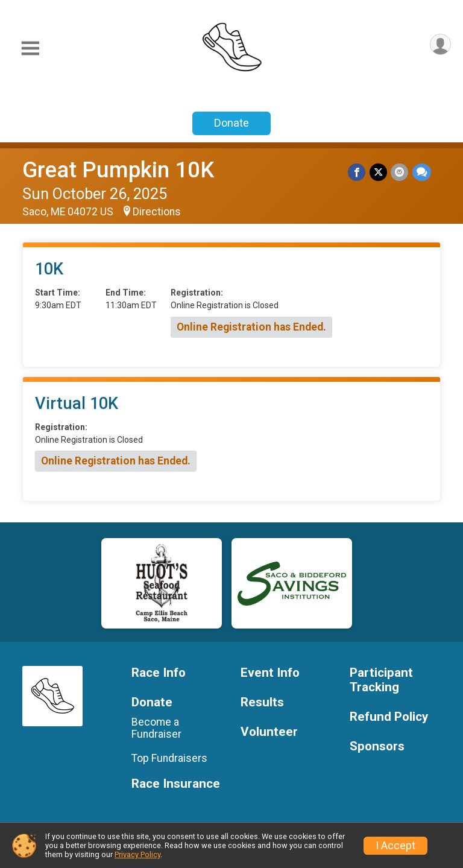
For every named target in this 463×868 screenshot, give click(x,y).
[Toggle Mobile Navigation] (30, 49)
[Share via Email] (400, 172)
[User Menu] (440, 45)
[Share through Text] (422, 172)
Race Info (159, 673)
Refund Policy (389, 717)
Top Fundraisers (169, 758)
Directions (157, 212)
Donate (231, 123)
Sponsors (377, 746)
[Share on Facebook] (358, 172)
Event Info (270, 673)
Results (262, 702)
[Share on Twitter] (379, 172)
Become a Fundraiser (156, 728)
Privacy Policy (137, 854)
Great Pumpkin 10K (118, 170)
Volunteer (269, 732)
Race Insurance (176, 784)
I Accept (395, 846)
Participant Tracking (381, 680)
